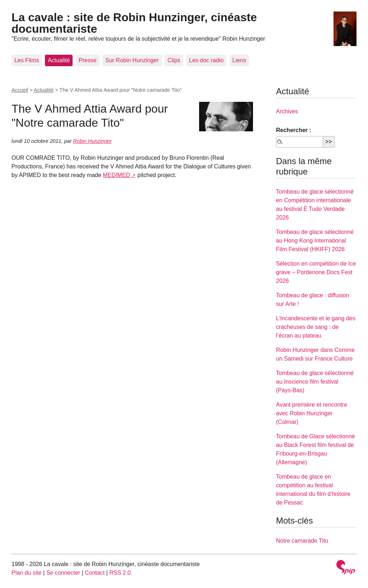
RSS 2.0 (120, 573)
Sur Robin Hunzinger (132, 60)
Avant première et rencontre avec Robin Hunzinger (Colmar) (312, 413)
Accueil (20, 90)
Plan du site (27, 573)
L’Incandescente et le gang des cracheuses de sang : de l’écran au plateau (316, 327)
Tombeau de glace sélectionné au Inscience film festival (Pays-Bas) (315, 382)
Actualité (59, 60)
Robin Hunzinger (92, 141)
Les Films (27, 60)
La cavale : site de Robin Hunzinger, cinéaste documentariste (134, 23)
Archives (287, 111)
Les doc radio (206, 60)
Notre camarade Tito (302, 541)
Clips (174, 60)
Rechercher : (294, 130)
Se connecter (63, 573)
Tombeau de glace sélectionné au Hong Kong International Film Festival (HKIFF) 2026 (315, 241)
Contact (95, 573)
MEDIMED (116, 175)
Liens (239, 60)
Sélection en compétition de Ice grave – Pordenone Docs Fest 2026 (316, 272)
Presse (88, 60)
